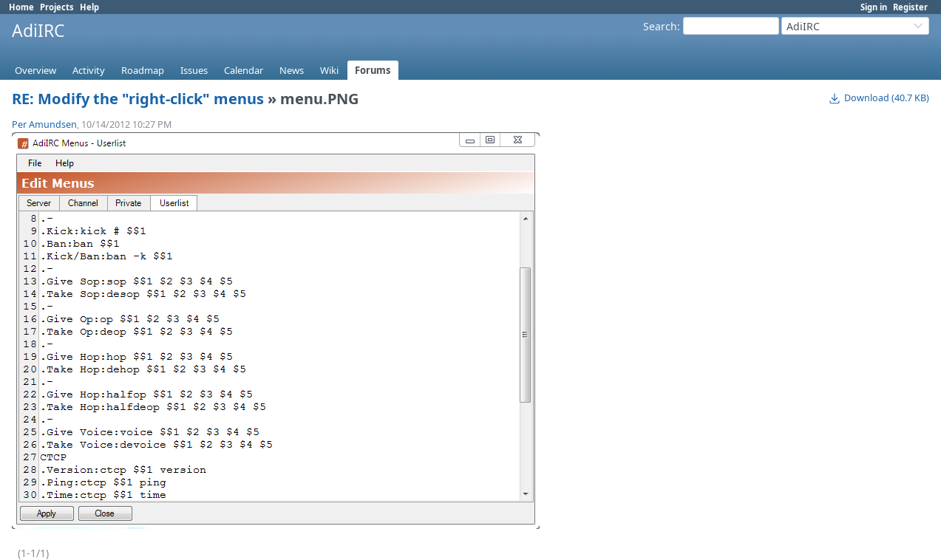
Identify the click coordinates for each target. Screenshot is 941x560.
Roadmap (143, 70)
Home (21, 7)
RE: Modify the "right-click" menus (138, 99)
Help (89, 7)
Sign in (874, 7)
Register (910, 7)
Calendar (244, 70)
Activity (89, 70)
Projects (57, 7)
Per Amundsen (44, 124)
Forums (373, 70)
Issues (194, 70)
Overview (35, 70)
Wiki (329, 70)
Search (660, 26)
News (292, 70)
